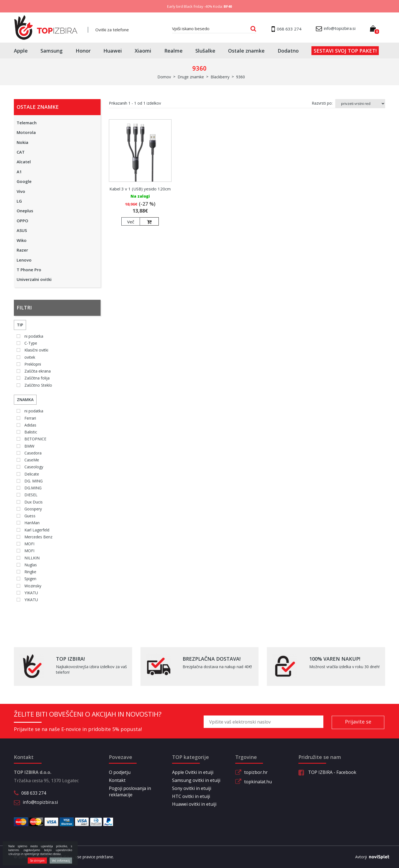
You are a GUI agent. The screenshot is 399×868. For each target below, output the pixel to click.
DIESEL (31, 495)
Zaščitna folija (37, 378)
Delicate (32, 474)
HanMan (32, 523)
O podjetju (120, 772)
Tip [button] (20, 325)
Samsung (52, 51)
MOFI (29, 544)
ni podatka (34, 336)
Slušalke (205, 51)
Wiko (22, 240)
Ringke (30, 572)
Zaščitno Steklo (38, 385)
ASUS (22, 230)
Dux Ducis (34, 502)
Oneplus (25, 211)
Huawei (113, 51)
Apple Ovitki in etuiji (193, 772)
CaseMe (32, 460)
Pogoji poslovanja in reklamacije (130, 791)
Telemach (27, 123)
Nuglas (31, 565)
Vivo (21, 191)
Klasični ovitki (36, 350)
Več (131, 222)
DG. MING (34, 481)
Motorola (26, 132)
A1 (19, 172)
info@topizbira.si (40, 802)
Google (24, 181)
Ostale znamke (246, 51)
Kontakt (117, 780)
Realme (173, 51)
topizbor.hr (256, 772)
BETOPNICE (35, 439)
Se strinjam (37, 861)
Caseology (34, 467)
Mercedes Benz (38, 537)
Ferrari (30, 418)
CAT (21, 152)
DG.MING (33, 488)
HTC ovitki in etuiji (191, 796)
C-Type (31, 343)
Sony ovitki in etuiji (192, 788)
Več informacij (61, 861)
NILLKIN (32, 558)
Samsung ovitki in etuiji (196, 780)
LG (19, 201)
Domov (164, 77)
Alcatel (24, 162)
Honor (83, 51)
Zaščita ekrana (38, 371)
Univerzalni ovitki (34, 279)
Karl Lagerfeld (37, 530)
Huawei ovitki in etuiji (194, 804)
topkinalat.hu (258, 782)
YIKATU (31, 593)
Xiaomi (143, 51)
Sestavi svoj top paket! (345, 51)
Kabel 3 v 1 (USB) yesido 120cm (140, 189)
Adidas (30, 425)
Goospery (33, 509)
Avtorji (370, 857)
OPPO (22, 221)
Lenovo (24, 260)
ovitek (30, 357)
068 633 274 (34, 793)
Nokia (22, 142)
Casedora (33, 453)
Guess (30, 516)
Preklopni (33, 364)
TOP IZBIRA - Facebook (327, 772)
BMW (29, 446)
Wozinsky (33, 586)
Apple (21, 51)
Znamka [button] (25, 400)
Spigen (30, 579)
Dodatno (288, 51)
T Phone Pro (29, 270)
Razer (22, 250)
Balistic (31, 432)
